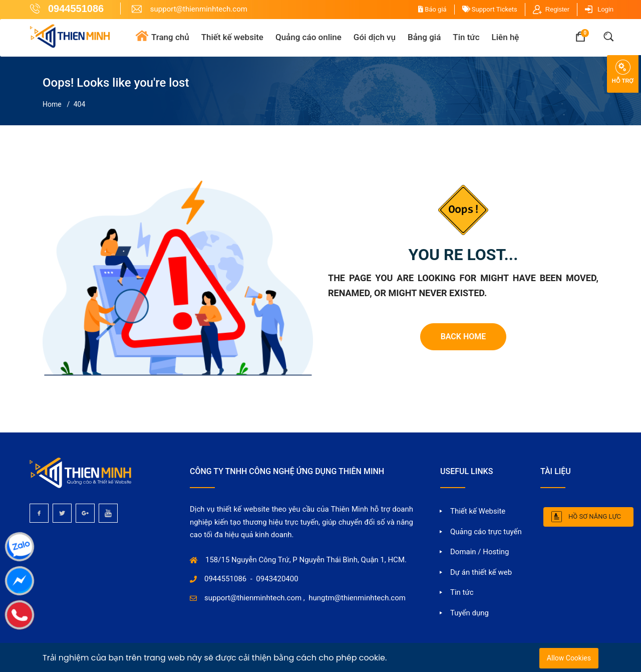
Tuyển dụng (469, 613)
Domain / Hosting (480, 552)
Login (605, 9)
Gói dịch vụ (375, 37)
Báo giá (432, 9)
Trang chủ (170, 37)
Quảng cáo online (308, 37)
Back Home (463, 337)
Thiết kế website (232, 37)
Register (557, 9)
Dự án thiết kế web (481, 572)
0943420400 (277, 579)
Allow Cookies (569, 658)
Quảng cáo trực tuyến (486, 532)
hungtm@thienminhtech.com (357, 598)
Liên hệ (506, 37)
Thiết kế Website (478, 511)
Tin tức (466, 37)
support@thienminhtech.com (253, 598)
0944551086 (225, 579)
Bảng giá (424, 37)
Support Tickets (490, 9)
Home (52, 104)
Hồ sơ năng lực (595, 516)
